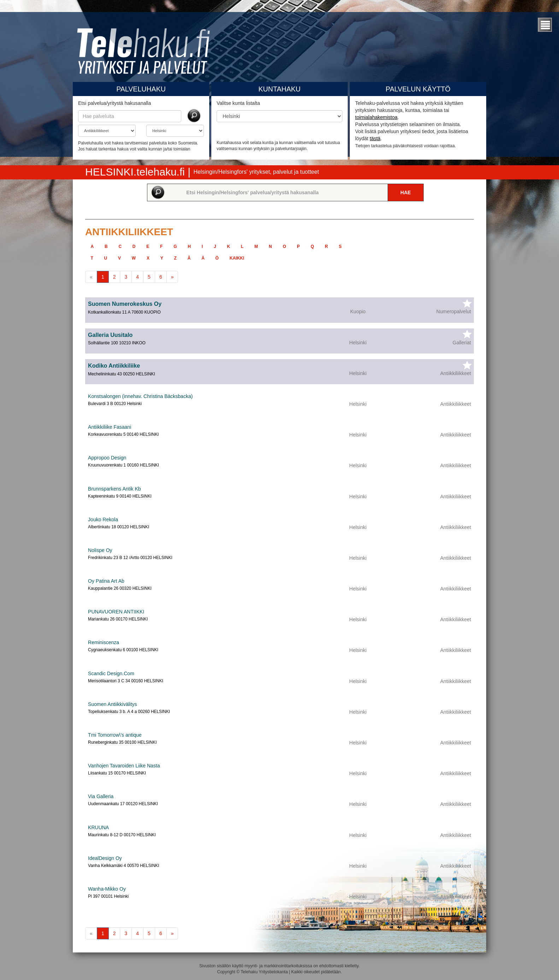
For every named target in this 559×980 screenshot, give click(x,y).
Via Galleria (101, 796)
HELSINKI (136, 172)
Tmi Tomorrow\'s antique (115, 735)
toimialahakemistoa (376, 117)
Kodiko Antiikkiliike (114, 366)
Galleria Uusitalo (110, 335)
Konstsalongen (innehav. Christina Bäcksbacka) (140, 396)
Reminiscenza (104, 642)
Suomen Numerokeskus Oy (125, 304)
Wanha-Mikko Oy (107, 889)
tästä (375, 138)
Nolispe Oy (100, 550)
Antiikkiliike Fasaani (110, 427)
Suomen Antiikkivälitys (113, 704)
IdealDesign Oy (105, 858)
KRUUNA (98, 827)
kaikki (237, 258)
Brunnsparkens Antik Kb (114, 489)
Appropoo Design (107, 458)
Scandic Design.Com (111, 673)
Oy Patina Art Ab (106, 581)
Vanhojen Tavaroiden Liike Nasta (124, 766)
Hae (406, 192)
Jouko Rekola (103, 519)
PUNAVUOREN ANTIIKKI (116, 612)
